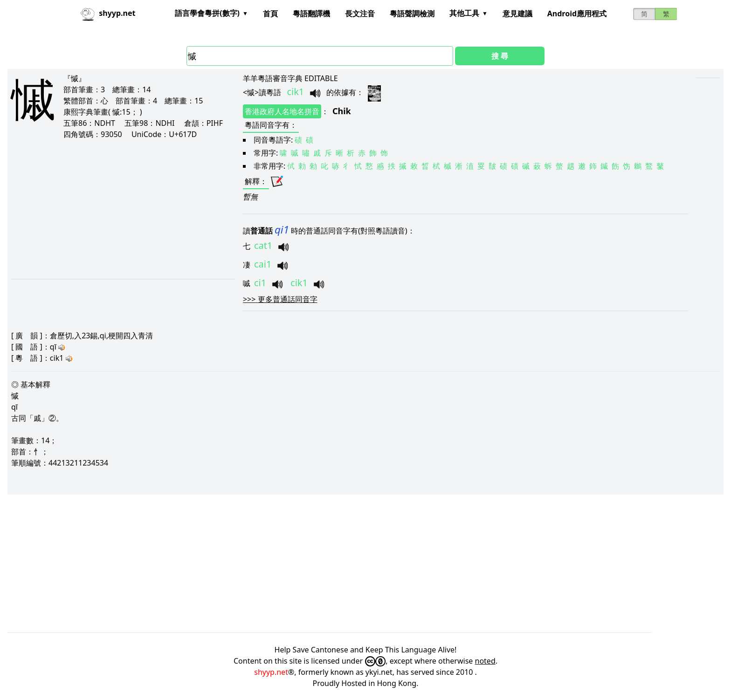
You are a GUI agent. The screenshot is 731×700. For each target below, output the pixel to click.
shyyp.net (271, 672)
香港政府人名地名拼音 (282, 111)
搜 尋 (500, 56)
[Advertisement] (112, 209)
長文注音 (360, 14)
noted (485, 661)
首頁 (270, 14)
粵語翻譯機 (311, 14)
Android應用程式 (577, 14)
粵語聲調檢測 (412, 14)
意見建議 (517, 14)
